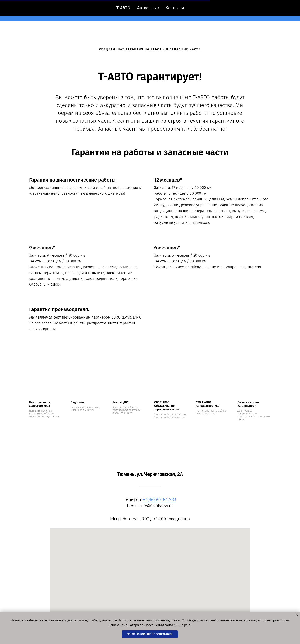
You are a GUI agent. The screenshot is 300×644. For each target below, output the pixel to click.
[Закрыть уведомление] (297, 615)
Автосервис (123, 10)
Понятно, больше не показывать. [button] (150, 634)
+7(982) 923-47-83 (185, 10)
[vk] (267, 10)
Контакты (151, 10)
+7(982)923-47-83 (159, 499)
